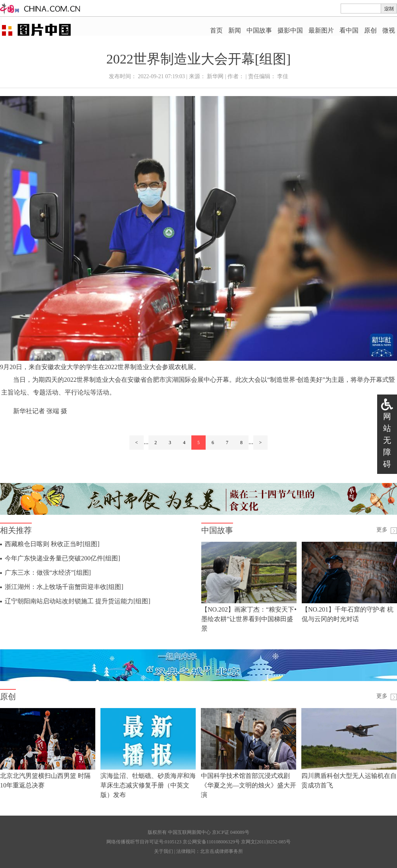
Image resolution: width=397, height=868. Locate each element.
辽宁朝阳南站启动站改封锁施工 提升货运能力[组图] (78, 601)
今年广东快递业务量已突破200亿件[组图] (63, 558)
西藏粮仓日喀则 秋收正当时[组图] (52, 544)
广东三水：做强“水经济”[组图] (48, 573)
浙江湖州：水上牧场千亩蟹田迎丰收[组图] (64, 587)
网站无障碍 (387, 440)
